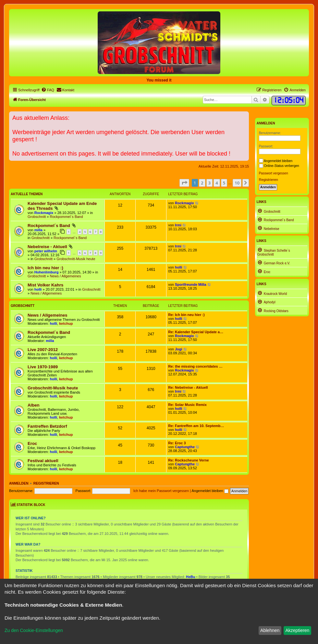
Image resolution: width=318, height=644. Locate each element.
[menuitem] (48, 90)
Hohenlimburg (47, 272)
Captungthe (185, 447)
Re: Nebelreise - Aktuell (188, 387)
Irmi (178, 225)
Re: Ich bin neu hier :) (186, 315)
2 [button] (202, 183)
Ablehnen (270, 630)
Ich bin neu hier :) (45, 268)
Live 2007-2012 (43, 350)
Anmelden (19, 483)
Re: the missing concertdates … (195, 366)
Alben (34, 405)
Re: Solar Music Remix (187, 405)
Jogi (179, 349)
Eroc (32, 443)
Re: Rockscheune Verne (188, 460)
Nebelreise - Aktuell (47, 247)
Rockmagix (44, 213)
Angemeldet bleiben (210, 491)
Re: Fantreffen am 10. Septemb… (196, 426)
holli (179, 267)
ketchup (66, 323)
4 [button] (217, 183)
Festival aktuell (43, 461)
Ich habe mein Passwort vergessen (161, 491)
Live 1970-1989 (43, 367)
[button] (184, 183)
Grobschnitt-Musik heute (76, 259)
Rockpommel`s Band (66, 217)
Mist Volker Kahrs (45, 285)
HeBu (191, 577)
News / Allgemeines (65, 276)
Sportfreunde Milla (191, 284)
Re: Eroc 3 (177, 443)
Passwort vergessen (274, 173)
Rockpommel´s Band (49, 226)
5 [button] (224, 183)
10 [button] (237, 183)
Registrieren (46, 483)
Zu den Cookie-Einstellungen (34, 630)
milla (38, 230)
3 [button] (209, 183)
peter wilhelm (46, 251)
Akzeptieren (297, 630)
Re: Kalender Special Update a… (196, 332)
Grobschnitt (37, 217)
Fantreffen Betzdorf (47, 426)
